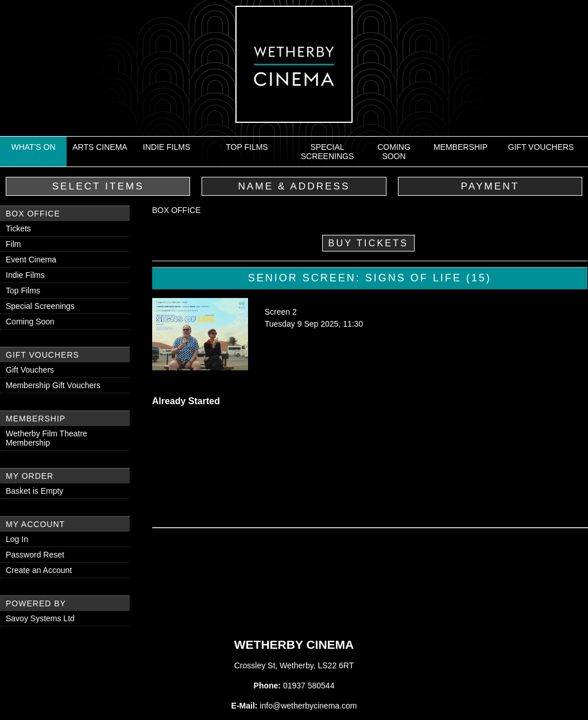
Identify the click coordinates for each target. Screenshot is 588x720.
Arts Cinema (100, 147)
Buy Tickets (369, 243)
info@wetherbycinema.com (308, 706)
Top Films (247, 147)
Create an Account (39, 570)
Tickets (18, 229)
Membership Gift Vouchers (53, 385)
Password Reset (35, 555)
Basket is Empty (34, 491)
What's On (33, 147)
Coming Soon (394, 152)
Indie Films (167, 147)
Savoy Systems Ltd (40, 618)
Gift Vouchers (541, 147)
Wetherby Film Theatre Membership (47, 438)
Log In (17, 539)
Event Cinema (31, 260)
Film (13, 244)
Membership (461, 147)
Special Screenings (328, 152)
